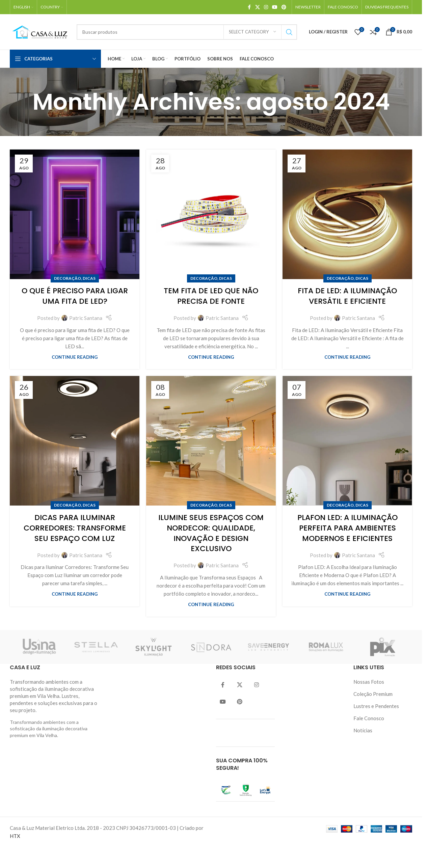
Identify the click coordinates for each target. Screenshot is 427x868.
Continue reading (75, 357)
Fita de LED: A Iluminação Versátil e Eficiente (347, 296)
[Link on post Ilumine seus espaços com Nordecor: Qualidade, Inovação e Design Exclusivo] (211, 441)
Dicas (89, 278)
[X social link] (258, 7)
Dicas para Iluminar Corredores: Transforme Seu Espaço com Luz (75, 528)
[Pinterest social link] (284, 7)
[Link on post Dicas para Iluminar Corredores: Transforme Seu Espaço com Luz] (75, 441)
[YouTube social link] (275, 7)
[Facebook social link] (249, 7)
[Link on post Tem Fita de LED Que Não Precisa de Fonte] (211, 214)
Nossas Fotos (369, 682)
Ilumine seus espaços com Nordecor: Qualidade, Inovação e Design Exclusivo (211, 533)
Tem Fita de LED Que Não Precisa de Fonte (211, 296)
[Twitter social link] (240, 685)
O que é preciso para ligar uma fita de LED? (75, 296)
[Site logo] (40, 31)
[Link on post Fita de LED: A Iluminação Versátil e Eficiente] (347, 214)
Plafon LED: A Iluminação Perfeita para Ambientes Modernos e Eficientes (348, 528)
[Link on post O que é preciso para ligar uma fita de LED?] (75, 214)
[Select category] (252, 32)
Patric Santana (86, 318)
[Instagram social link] (266, 7)
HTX (15, 836)
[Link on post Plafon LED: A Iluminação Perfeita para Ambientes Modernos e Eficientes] (347, 441)
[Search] (187, 32)
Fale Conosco (369, 718)
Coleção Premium (373, 694)
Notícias (363, 730)
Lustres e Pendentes (376, 706)
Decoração (68, 278)
